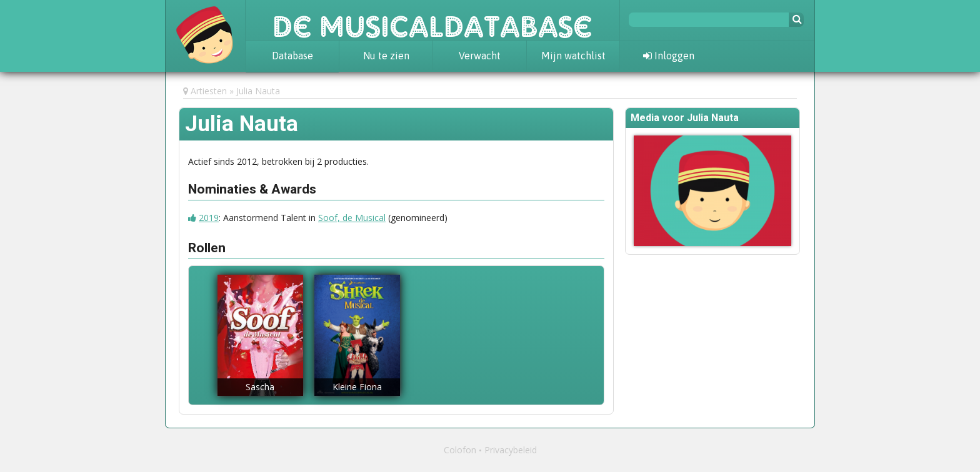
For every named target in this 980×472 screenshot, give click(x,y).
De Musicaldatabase (432, 20)
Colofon (460, 450)
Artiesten (209, 91)
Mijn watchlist (573, 56)
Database (292, 56)
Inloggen (669, 56)
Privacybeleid (511, 450)
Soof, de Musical (352, 218)
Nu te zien (386, 56)
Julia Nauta (258, 91)
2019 (209, 218)
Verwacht (480, 56)
